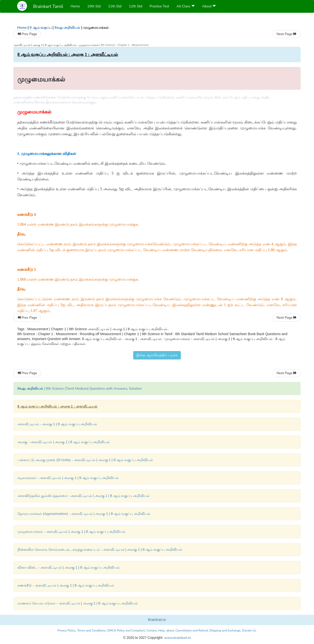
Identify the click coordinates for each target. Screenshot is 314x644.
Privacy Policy (66, 630)
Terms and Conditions (91, 630)
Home (75, 6)
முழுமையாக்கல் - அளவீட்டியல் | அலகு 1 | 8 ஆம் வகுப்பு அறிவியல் (71, 532)
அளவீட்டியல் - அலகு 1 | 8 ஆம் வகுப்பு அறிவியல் (57, 424)
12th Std (136, 6)
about (170, 630)
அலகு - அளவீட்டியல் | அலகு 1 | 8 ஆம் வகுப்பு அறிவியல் (64, 442)
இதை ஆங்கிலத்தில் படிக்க (157, 355)
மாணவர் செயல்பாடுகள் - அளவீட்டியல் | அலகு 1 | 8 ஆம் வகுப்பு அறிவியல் (78, 603)
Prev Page (27, 34)
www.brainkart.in (177, 638)
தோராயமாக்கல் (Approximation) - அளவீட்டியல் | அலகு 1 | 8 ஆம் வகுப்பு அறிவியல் (84, 514)
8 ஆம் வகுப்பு (40, 28)
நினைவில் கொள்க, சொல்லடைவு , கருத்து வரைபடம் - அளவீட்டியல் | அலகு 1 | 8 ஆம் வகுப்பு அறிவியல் (100, 550)
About (209, 6)
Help (161, 630)
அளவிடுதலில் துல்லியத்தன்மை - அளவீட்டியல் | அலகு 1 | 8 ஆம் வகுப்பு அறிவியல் (84, 496)
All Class (186, 6)
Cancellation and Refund (192, 630)
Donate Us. (249, 630)
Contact (151, 630)
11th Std (115, 6)
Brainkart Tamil (48, 6)
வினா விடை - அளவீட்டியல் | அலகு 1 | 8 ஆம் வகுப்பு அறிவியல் (69, 568)
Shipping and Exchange (225, 630)
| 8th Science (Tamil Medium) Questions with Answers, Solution (80, 389)
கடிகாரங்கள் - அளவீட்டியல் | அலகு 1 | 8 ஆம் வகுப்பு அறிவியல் (68, 478)
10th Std (94, 6)
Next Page (287, 34)
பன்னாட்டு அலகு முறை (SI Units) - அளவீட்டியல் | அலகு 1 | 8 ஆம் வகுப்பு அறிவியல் (85, 460)
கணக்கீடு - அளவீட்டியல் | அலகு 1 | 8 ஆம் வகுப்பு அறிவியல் (66, 585)
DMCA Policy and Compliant (126, 630)
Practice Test (159, 6)
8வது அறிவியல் (67, 28)
